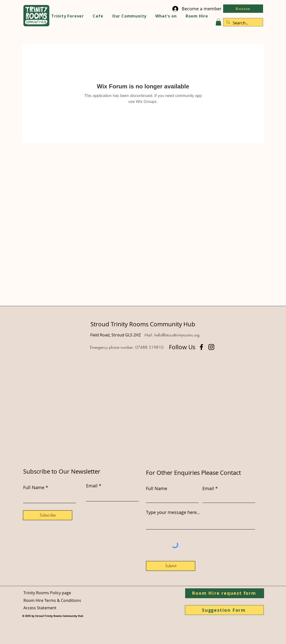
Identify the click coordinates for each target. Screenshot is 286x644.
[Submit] (171, 566)
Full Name (157, 488)
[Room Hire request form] (225, 593)
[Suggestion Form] (224, 610)
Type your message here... (173, 512)
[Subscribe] (48, 515)
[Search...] (243, 23)
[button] (218, 22)
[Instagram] (211, 347)
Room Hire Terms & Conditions (52, 600)
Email (208, 488)
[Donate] (243, 9)
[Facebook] (201, 347)
